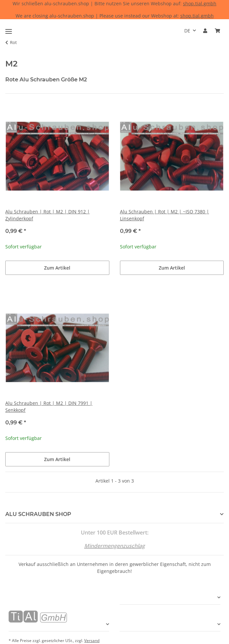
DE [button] (187, 31)
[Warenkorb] (217, 31)
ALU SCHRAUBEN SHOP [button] (38, 514)
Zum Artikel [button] (57, 268)
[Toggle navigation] (9, 29)
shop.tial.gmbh (200, 3)
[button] (205, 31)
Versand (92, 641)
